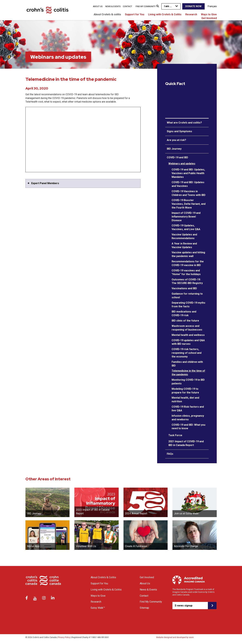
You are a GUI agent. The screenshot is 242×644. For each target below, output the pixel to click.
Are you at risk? (176, 140)
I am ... (168, 6)
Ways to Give (209, 14)
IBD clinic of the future (185, 321)
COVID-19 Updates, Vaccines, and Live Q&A (186, 227)
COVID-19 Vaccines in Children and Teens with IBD (189, 193)
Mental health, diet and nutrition (185, 400)
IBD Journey (174, 149)
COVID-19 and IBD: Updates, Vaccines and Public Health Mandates (188, 173)
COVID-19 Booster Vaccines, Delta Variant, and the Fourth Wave (189, 204)
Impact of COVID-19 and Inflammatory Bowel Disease (186, 217)
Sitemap (144, 608)
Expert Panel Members (45, 183)
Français (212, 6)
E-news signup (184, 606)
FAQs (170, 454)
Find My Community (146, 6)
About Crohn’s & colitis (107, 14)
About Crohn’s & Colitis (103, 577)
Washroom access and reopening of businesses (187, 328)
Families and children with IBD (187, 364)
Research (191, 14)
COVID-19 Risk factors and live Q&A (188, 409)
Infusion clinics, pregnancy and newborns (188, 418)
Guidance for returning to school (187, 296)
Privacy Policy (64, 637)
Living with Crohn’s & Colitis (165, 14)
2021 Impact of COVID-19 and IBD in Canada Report (186, 443)
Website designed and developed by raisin (175, 637)
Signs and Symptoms (179, 131)
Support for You (135, 14)
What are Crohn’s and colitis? (184, 123)
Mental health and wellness (188, 335)
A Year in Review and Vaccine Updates (184, 245)
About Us (98, 6)
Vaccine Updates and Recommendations (184, 236)
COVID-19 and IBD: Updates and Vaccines (188, 184)
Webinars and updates (182, 164)
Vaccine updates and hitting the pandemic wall (188, 254)
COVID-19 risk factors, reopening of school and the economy (187, 353)
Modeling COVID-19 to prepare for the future (185, 391)
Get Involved (209, 18)
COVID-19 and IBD (177, 157)
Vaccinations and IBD (184, 288)
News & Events (113, 6)
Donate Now (193, 6)
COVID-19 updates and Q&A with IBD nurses (188, 342)
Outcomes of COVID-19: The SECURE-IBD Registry (187, 281)
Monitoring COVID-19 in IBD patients (188, 382)
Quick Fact (175, 84)
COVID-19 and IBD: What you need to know (188, 427)
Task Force (175, 435)
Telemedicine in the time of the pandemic (188, 373)
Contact (127, 6)
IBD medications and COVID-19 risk (184, 313)
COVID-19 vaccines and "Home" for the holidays (186, 272)
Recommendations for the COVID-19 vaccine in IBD (188, 263)
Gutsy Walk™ (98, 608)
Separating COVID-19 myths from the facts (188, 305)
